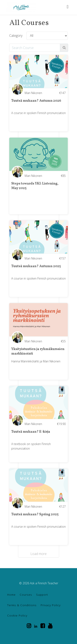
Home (11, 595)
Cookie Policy (17, 615)
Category (16, 36)
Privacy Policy (51, 605)
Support (42, 595)
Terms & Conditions (22, 605)
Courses (26, 595)
